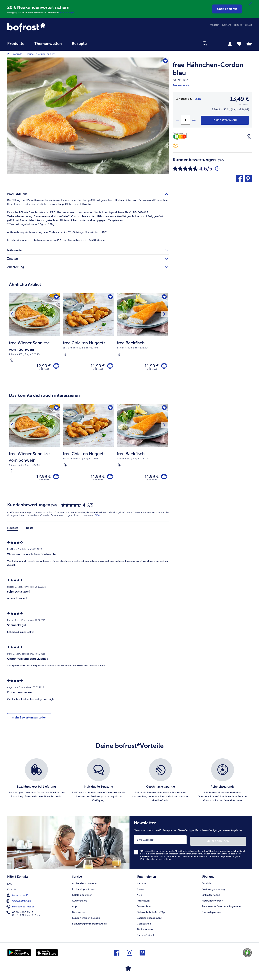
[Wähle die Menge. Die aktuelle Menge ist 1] (185, 120)
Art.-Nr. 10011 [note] (181, 80)
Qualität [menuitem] (206, 884)
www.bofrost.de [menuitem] (19, 901)
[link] (44, 28)
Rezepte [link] (79, 44)
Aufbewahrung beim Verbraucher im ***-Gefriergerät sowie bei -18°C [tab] (57, 232)
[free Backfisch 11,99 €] (142, 338)
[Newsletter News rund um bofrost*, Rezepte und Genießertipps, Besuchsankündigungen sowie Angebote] (191, 845)
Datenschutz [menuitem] (144, 907)
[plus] (194, 120)
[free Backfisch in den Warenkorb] (163, 367)
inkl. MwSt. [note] (44, 370)
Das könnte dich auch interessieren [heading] (44, 397)
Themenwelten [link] (48, 44)
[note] (34, 351)
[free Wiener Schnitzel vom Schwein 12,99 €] (34, 338)
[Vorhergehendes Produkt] (12, 315)
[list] (129, 783)
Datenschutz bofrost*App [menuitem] (152, 913)
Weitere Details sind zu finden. (156, 860)
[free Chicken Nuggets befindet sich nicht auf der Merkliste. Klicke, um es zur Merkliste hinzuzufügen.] (110, 297)
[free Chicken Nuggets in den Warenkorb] (109, 367)
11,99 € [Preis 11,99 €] (96, 366)
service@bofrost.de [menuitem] (21, 907)
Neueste (13, 530)
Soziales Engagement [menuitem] (149, 918)
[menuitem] (16, 45)
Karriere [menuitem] (227, 25)
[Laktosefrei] (249, 137)
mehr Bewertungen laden (29, 720)
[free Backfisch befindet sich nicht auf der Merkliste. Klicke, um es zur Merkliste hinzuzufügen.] (164, 297)
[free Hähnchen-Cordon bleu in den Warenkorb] (225, 120)
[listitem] (36, 783)
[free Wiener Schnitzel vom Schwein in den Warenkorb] (55, 367)
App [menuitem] (74, 907)
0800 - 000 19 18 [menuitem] (20, 913)
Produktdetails (181, 85)
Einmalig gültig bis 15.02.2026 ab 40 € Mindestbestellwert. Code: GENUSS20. (33, 13)
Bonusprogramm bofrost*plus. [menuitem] (90, 924)
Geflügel (29, 54)
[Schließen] (250, 4)
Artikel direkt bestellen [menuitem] (85, 884)
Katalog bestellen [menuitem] (82, 895)
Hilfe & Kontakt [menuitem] (243, 25)
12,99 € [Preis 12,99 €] (42, 366)
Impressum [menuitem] (143, 901)
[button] (227, 9)
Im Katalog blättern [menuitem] (83, 890)
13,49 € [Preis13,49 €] (239, 99)
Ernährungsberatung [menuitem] (213, 890)
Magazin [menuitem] (215, 25)
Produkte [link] (16, 44)
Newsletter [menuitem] (79, 913)
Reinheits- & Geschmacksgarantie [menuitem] (221, 907)
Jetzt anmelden (231, 842)
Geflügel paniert (46, 54)
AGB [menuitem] (139, 895)
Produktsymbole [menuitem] (211, 913)
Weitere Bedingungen (67, 13)
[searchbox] (99, 43)
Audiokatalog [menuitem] (80, 901)
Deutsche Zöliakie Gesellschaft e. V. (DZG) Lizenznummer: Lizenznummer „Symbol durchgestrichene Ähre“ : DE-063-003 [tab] (78, 212)
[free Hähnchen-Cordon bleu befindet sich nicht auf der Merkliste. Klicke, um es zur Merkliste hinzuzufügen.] (165, 61)
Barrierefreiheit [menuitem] (145, 936)
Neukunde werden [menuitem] (212, 901)
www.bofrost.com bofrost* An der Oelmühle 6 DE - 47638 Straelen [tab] (57, 240)
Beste (30, 530)
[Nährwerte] (180, 136)
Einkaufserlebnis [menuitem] (211, 895)
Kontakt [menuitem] (12, 890)
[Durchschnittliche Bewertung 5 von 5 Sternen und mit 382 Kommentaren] (217, 169)
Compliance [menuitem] (144, 924)
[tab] (230, 44)
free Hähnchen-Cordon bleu (208, 69)
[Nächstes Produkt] (164, 315)
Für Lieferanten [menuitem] (146, 930)
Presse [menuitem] (141, 890)
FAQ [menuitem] (10, 884)
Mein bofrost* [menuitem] (18, 895)
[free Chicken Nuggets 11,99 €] (88, 338)
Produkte (17, 54)
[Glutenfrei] (176, 145)
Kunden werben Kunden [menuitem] (86, 918)
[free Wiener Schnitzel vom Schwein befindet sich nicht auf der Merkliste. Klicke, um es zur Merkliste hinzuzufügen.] (56, 297)
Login (198, 99)
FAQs (97, 518)
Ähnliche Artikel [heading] (25, 284)
